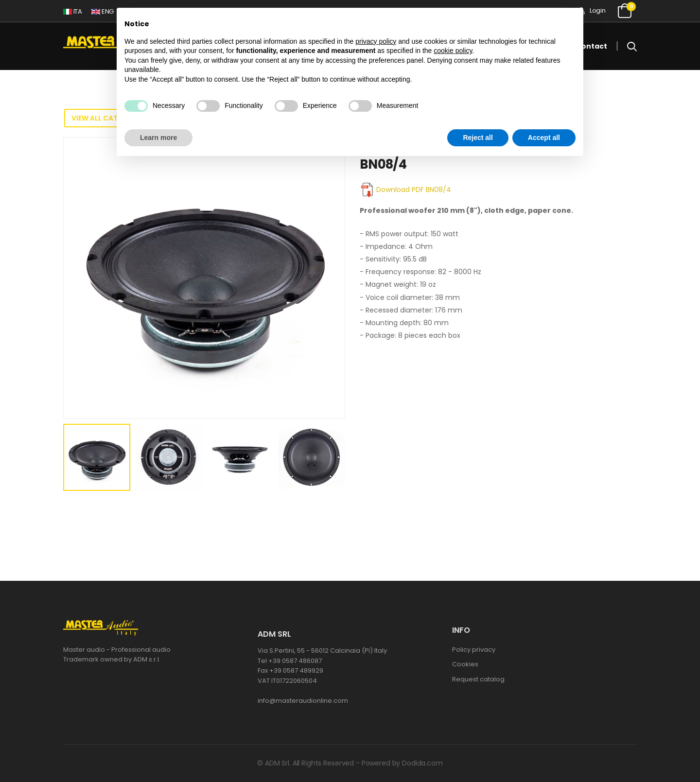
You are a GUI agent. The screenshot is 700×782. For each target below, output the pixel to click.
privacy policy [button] (376, 41)
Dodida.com (422, 763)
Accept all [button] (544, 138)
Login (592, 10)
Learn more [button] (158, 138)
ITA (73, 11)
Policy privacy (474, 650)
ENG (103, 11)
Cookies (465, 664)
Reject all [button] (478, 138)
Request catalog (478, 679)
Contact (592, 46)
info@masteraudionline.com (303, 701)
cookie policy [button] (453, 51)
